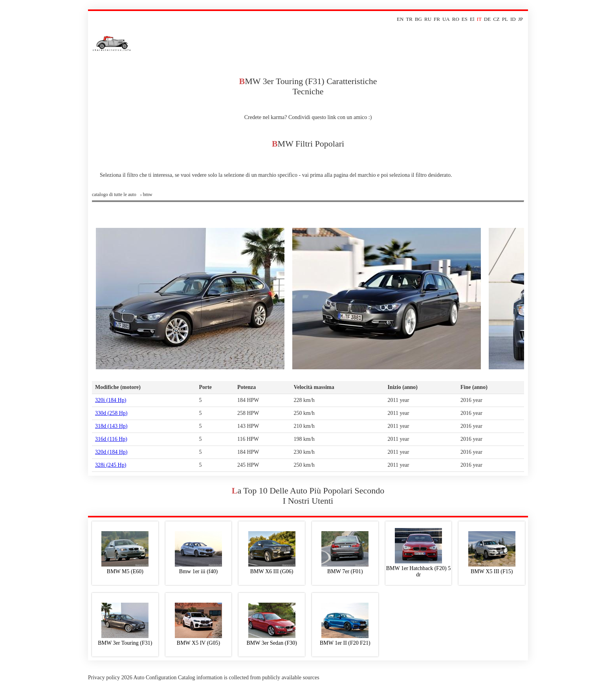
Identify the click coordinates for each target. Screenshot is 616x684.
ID (513, 19)
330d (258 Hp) (111, 413)
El (472, 19)
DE (487, 19)
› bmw (146, 194)
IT (479, 19)
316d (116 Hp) (111, 439)
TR (409, 19)
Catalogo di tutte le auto (114, 194)
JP (521, 19)
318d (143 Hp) (111, 426)
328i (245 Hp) (111, 465)
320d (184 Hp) (111, 452)
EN (400, 19)
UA (446, 19)
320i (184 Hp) (111, 400)
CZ (496, 19)
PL (505, 19)
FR (437, 19)
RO (456, 19)
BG (418, 19)
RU (428, 19)
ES (465, 19)
